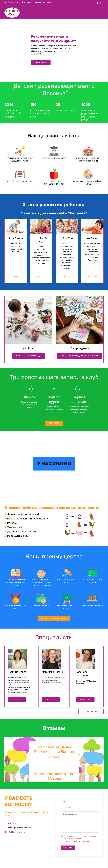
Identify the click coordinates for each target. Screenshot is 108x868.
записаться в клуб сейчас (54, 574)
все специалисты (91, 667)
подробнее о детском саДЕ (28, 311)
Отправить (68, 804)
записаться (41, 63)
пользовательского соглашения (77, 797)
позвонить (54, 379)
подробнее (16, 276)
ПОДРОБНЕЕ (17, 655)
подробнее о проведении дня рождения (80, 311)
